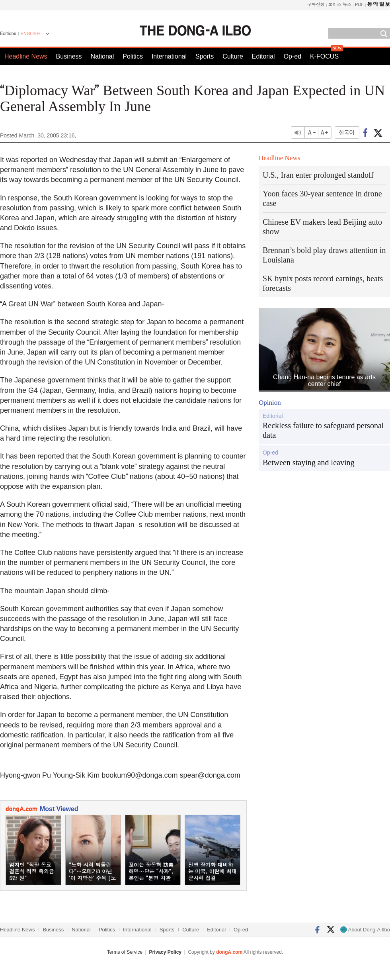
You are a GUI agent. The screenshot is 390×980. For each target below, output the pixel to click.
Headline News (26, 56)
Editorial (263, 56)
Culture (233, 56)
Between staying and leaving (309, 463)
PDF (359, 4)
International (169, 56)
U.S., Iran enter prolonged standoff (318, 175)
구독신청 (316, 4)
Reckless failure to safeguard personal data (323, 430)
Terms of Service (125, 952)
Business (69, 56)
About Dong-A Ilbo (365, 930)
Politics (133, 56)
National (102, 56)
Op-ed (292, 56)
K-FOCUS (324, 56)
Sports (205, 56)
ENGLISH (30, 33)
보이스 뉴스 (340, 4)
